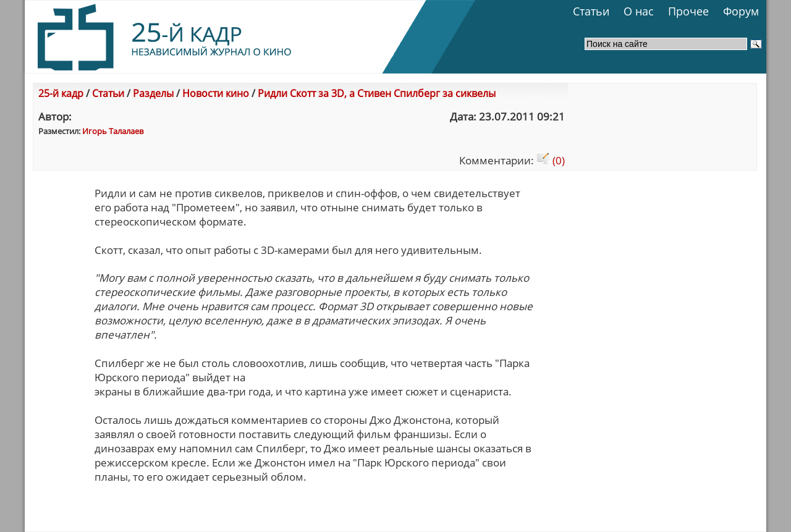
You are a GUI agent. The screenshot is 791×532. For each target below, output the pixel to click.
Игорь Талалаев (113, 131)
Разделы (153, 93)
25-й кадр (61, 93)
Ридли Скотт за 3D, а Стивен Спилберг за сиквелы (377, 93)
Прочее (688, 11)
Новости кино (216, 93)
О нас (639, 11)
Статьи (591, 11)
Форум (741, 11)
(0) (551, 160)
